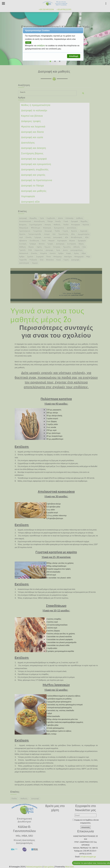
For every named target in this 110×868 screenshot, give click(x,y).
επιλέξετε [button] (41, 46)
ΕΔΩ (28, 43)
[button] (74, 56)
